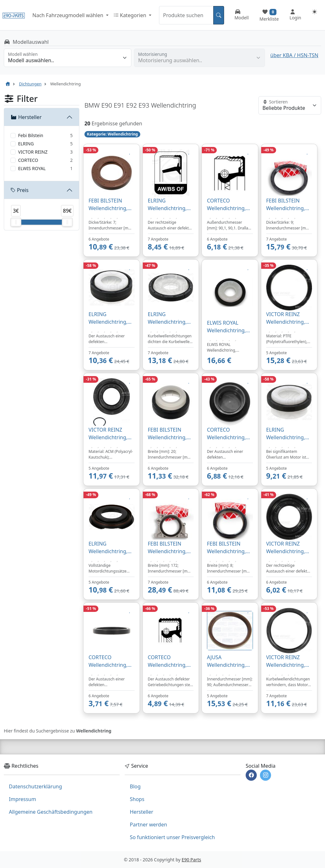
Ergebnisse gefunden (117, 123)
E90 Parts (191, 860)
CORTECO (28, 160)
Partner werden (148, 825)
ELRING (26, 144)
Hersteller (26, 117)
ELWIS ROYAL (32, 168)
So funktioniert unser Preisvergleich (172, 837)
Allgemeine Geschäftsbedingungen (51, 812)
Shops (137, 799)
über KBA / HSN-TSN (294, 55)
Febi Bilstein (31, 135)
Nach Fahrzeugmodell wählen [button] (68, 15)
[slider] (16, 222)
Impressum (23, 799)
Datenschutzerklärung (35, 786)
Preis (20, 190)
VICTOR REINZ (33, 152)
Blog (135, 786)
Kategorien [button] (131, 15)
